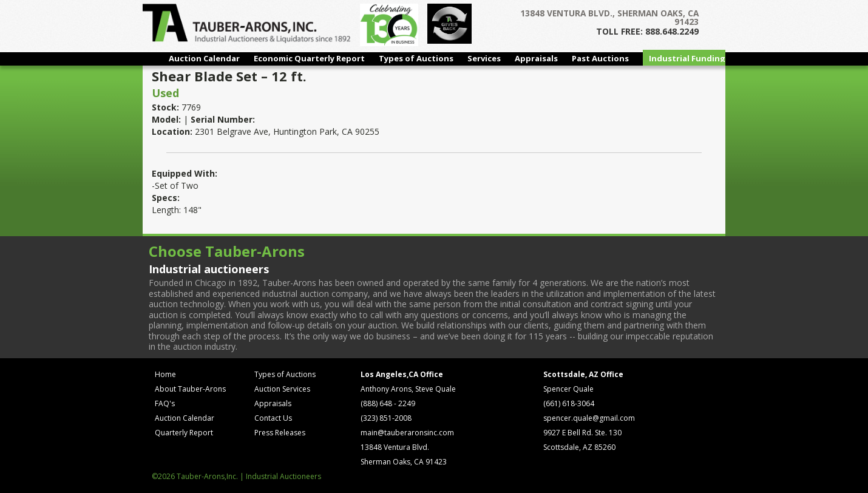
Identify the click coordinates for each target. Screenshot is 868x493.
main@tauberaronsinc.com (407, 433)
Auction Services (282, 389)
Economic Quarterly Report (309, 58)
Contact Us (273, 418)
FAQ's (165, 403)
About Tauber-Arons (190, 389)
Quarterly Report (184, 433)
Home (165, 374)
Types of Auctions (416, 58)
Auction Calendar (204, 58)
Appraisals (536, 58)
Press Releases (280, 433)
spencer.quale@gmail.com (589, 418)
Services (484, 58)
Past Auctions (600, 58)
